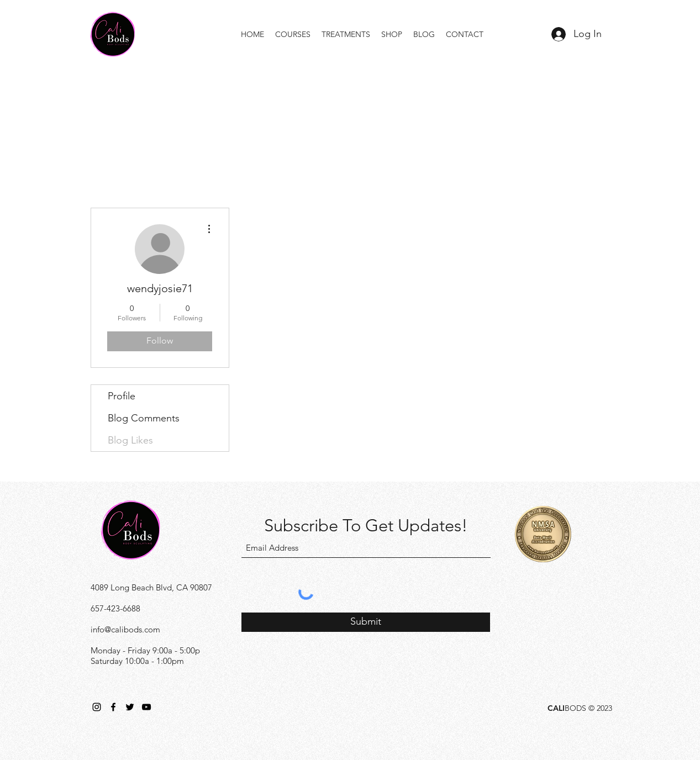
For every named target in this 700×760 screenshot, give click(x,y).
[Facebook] (113, 707)
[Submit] (366, 622)
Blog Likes (130, 440)
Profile (122, 396)
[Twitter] (130, 707)
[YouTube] (146, 707)
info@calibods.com (125, 629)
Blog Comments (144, 418)
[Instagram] (97, 707)
